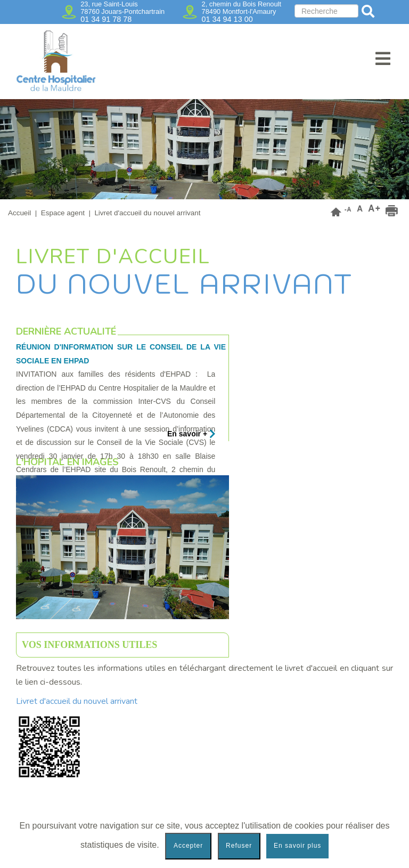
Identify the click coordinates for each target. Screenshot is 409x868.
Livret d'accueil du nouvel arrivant (78, 701)
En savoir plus (297, 846)
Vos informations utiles (89, 645)
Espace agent (63, 213)
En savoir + (191, 434)
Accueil (19, 213)
